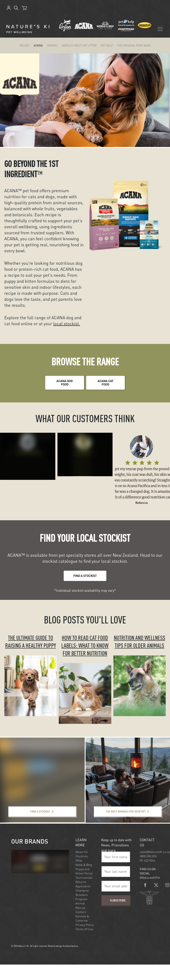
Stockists (82, 856)
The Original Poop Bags (134, 45)
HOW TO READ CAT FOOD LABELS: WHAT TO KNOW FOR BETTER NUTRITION (85, 645)
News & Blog (84, 865)
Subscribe (118, 900)
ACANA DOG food (65, 378)
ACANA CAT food (105, 378)
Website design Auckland (60, 946)
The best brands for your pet (115, 809)
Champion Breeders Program (82, 895)
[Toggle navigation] (160, 29)
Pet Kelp (107, 45)
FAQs (79, 860)
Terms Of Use (84, 929)
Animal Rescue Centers (81, 908)
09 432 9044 (147, 860)
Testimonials (84, 878)
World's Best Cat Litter (79, 45)
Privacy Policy (85, 925)
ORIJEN (24, 45)
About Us (82, 852)
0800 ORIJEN (148, 856)
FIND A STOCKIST (85, 573)
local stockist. (67, 324)
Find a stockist (19, 809)
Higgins (52, 45)
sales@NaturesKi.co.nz (155, 852)
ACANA (38, 45)
